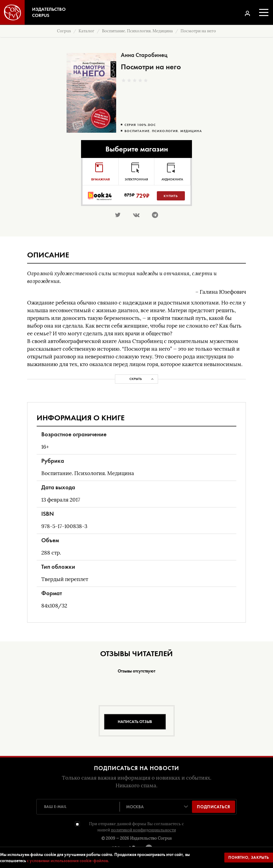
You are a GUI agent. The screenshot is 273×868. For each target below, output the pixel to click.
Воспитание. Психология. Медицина (163, 131)
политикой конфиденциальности (143, 830)
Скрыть (136, 379)
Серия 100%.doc (140, 125)
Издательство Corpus (151, 838)
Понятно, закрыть (249, 857)
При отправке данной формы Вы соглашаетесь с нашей (136, 827)
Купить (171, 196)
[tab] (100, 172)
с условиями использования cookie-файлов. (68, 861)
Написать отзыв (135, 722)
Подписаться (214, 807)
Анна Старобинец (144, 55)
